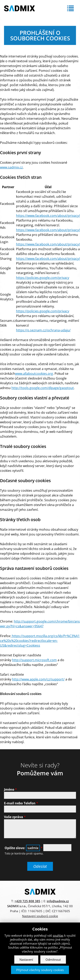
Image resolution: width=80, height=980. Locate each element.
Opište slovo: (24, 848)
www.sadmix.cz (11, 167)
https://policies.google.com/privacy (43, 278)
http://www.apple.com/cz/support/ (38, 679)
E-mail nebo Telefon (21, 803)
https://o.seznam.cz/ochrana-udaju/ (43, 330)
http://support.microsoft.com (34, 660)
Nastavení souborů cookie (40, 916)
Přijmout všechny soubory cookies (40, 970)
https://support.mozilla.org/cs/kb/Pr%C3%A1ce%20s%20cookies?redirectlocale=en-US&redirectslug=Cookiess (40, 641)
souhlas (58, 935)
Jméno (10, 789)
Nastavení (26, 960)
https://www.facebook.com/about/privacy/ (48, 216)
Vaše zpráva (15, 817)
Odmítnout (53, 960)
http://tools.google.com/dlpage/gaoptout (43, 388)
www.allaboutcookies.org (34, 374)
